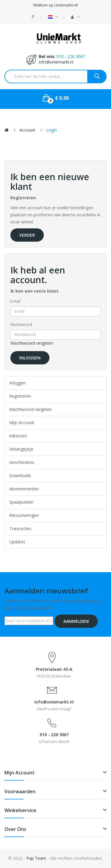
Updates (17, 542)
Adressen (18, 436)
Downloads (20, 476)
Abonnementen (24, 489)
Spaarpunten (21, 502)
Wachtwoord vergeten (32, 343)
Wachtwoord (21, 325)
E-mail (15, 301)
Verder (27, 235)
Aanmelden (76, 621)
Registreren (20, 396)
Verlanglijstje (21, 449)
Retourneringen (24, 515)
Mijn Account (22, 423)
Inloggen (17, 383)
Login (52, 130)
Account (27, 130)
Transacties (20, 528)
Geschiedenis (22, 462)
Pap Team (36, 858)
